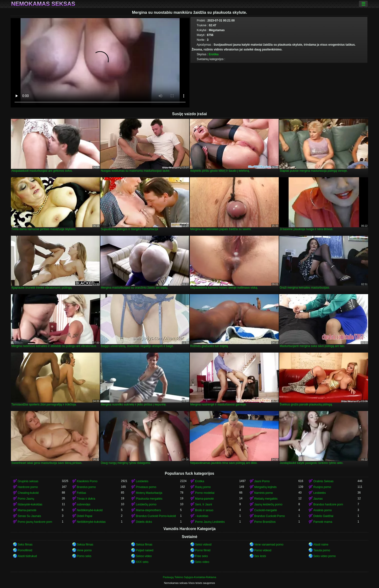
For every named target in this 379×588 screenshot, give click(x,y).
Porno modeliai (205, 493)
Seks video (202, 562)
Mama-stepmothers (148, 510)
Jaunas (318, 499)
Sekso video (144, 556)
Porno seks (84, 556)
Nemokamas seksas (43, 4)
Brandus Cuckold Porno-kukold (156, 516)
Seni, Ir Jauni (204, 504)
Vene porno (84, 550)
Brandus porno (86, 487)
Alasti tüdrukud (27, 556)
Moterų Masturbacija (149, 493)
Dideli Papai (85, 516)
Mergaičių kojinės (266, 487)
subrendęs (84, 504)
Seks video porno (324, 556)
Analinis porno (322, 510)
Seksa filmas (85, 545)
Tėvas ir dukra (86, 499)
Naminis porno (264, 493)
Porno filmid (203, 550)
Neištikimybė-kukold (90, 510)
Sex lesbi (260, 556)
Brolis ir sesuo (204, 510)
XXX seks (142, 562)
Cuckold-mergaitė (266, 510)
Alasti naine (321, 545)
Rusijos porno (322, 487)
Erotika (214, 54)
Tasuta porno (322, 550)
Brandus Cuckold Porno (270, 516)
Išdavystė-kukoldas (30, 504)
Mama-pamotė (204, 499)
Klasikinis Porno (87, 481)
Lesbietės (142, 481)
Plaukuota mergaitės (149, 499)
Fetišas (82, 493)
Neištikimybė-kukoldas (91, 522)
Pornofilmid (25, 550)
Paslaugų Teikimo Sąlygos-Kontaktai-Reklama (190, 577)
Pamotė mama (323, 522)
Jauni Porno (262, 481)
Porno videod (263, 550)
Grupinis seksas (28, 481)
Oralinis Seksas (323, 481)
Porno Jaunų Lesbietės (210, 522)
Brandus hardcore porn (328, 504)
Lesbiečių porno (146, 504)
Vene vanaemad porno (269, 545)
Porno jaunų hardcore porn (35, 522)
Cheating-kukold (28, 493)
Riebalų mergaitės (266, 499)
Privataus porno (146, 487)
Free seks (201, 556)
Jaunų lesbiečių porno (268, 504)
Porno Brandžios (265, 522)
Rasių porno (203, 487)
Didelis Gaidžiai (323, 516)
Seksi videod (203, 545)
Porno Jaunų (26, 499)
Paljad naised (145, 550)
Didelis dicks (144, 522)
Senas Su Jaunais (29, 516)
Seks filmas (25, 545)
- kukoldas (202, 516)
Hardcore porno (28, 487)
